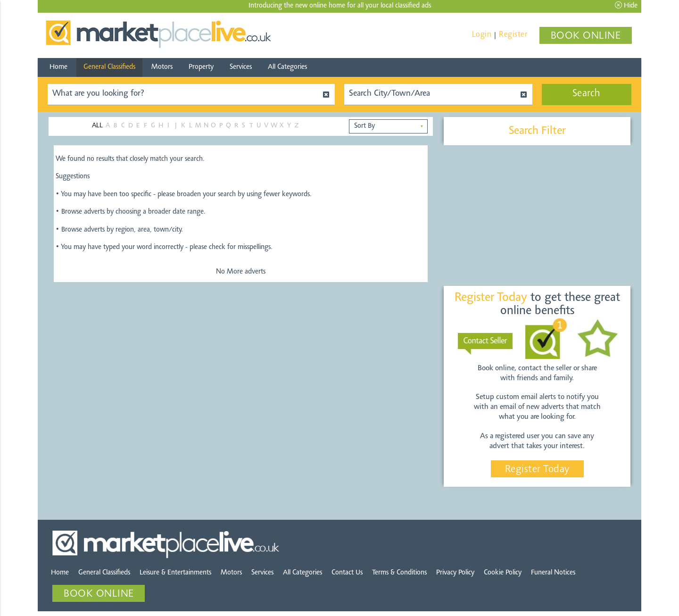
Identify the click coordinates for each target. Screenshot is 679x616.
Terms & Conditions (399, 573)
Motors (162, 67)
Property (201, 67)
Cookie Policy (503, 573)
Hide (626, 5)
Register (513, 35)
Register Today (537, 470)
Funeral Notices (553, 573)
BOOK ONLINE (586, 36)
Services (241, 67)
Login (482, 35)
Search (587, 94)
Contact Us (347, 573)
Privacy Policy (455, 573)
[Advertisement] (537, 216)
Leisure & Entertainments (175, 573)
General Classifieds (109, 67)
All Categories (287, 67)
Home (58, 67)
